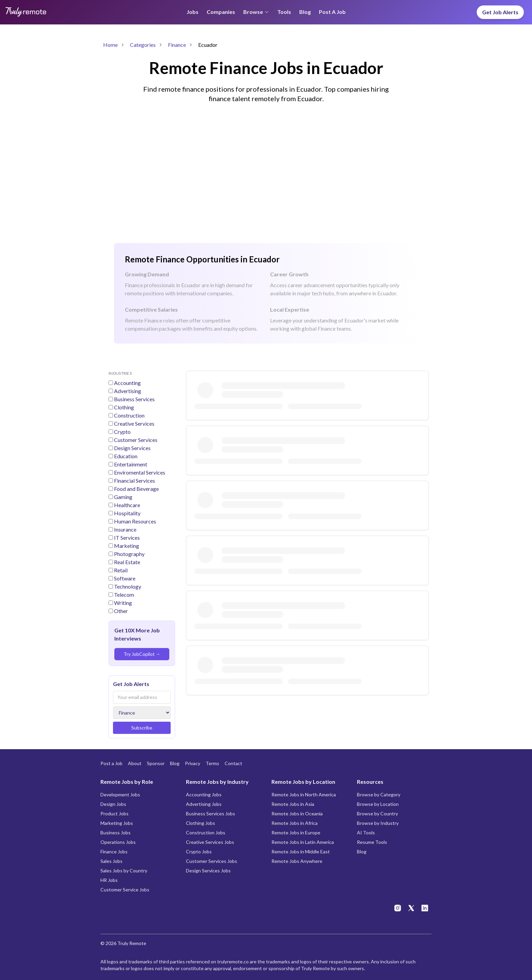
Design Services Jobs (208, 871)
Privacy (193, 763)
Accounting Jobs (204, 794)
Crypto (122, 432)
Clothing (123, 407)
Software (124, 578)
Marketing (126, 546)
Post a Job (332, 12)
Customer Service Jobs (125, 890)
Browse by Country (377, 813)
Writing (122, 603)
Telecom (123, 595)
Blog (305, 12)
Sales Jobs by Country (124, 871)
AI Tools (366, 833)
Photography (129, 554)
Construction (129, 415)
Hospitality (127, 513)
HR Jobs (109, 880)
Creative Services (134, 423)
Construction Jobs (206, 833)
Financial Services (134, 480)
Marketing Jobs (117, 823)
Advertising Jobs (204, 804)
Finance (177, 45)
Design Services (132, 448)
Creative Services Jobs (210, 842)
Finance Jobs (114, 852)
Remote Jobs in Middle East (301, 852)
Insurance (125, 529)
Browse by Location (378, 804)
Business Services (134, 399)
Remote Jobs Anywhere (297, 861)
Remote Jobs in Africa (294, 823)
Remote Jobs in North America (304, 794)
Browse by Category (379, 794)
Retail (120, 570)
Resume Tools (372, 842)
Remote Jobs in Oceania (297, 813)
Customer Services (135, 440)
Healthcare (127, 505)
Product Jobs (115, 813)
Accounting (127, 383)
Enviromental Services (139, 472)
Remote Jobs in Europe (296, 833)
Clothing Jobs (201, 823)
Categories (143, 45)
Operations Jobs (118, 842)
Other (120, 611)
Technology (127, 586)
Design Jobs (113, 804)
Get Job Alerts (500, 12)
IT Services (126, 538)
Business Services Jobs (211, 813)
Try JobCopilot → (142, 654)
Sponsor (156, 763)
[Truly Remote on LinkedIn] (425, 908)
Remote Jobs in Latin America (303, 842)
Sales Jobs (111, 861)
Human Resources (135, 521)
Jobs (193, 12)
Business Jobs (116, 833)
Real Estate (127, 562)
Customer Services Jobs (212, 861)
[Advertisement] (266, 187)
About (135, 763)
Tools (284, 12)
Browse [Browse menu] (256, 12)
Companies (221, 12)
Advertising (127, 391)
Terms (212, 763)
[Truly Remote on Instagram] (398, 908)
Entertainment (130, 464)
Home (110, 45)
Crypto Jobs (199, 852)
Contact (233, 763)
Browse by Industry (378, 823)
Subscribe (142, 728)
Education (125, 456)
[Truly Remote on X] (411, 908)
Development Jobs (120, 794)
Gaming (123, 497)
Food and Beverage (136, 489)
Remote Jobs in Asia (293, 804)
